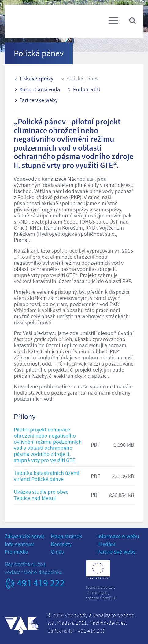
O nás (57, 552)
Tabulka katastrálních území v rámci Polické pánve (46, 476)
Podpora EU (87, 89)
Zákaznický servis (25, 536)
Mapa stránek (66, 536)
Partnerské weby (38, 100)
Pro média (16, 552)
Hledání (106, 544)
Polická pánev (82, 78)
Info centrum (20, 544)
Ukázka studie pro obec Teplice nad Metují (41, 495)
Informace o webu (118, 536)
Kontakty (61, 544)
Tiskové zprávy (36, 78)
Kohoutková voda (40, 89)
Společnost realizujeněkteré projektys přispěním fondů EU (101, 593)
